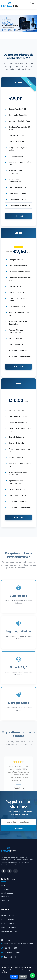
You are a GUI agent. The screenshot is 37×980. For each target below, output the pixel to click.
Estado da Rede (7, 893)
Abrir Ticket (6, 897)
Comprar (19, 216)
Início (3, 885)
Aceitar (14, 977)
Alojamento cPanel (9, 916)
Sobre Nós (5, 889)
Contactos (5, 901)
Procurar (19, 828)
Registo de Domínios (9, 931)
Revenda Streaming (9, 927)
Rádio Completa (7, 923)
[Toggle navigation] (33, 4)
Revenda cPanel (7, 920)
